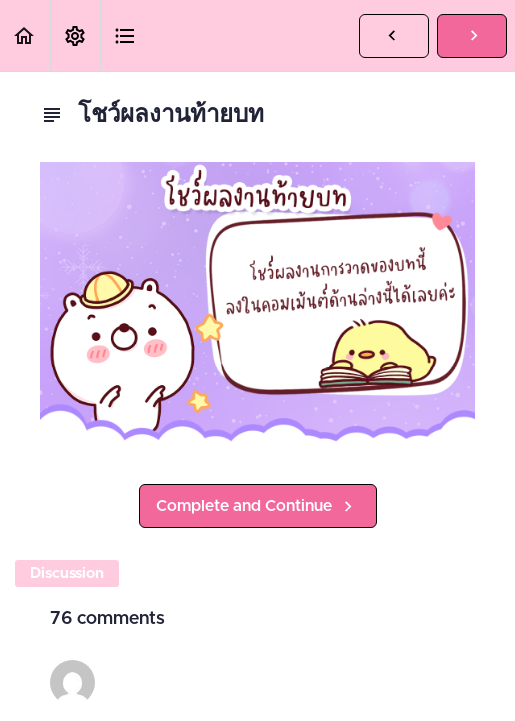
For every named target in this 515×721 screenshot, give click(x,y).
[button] (25, 35)
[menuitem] (75, 35)
